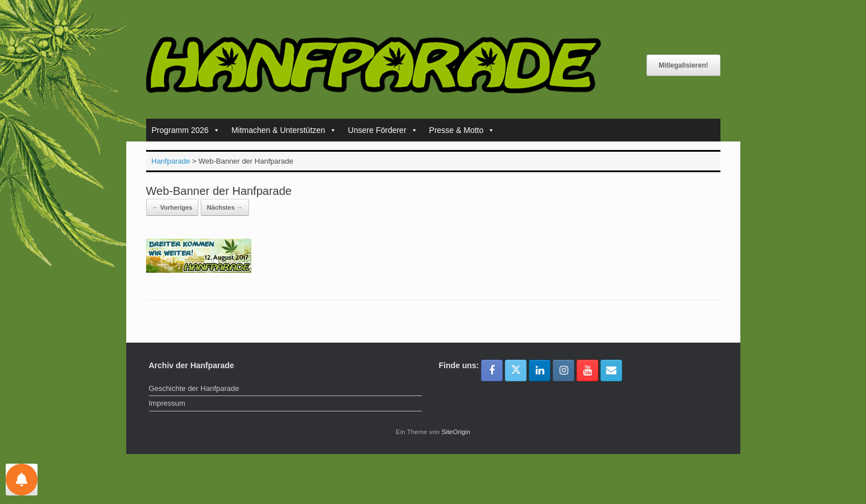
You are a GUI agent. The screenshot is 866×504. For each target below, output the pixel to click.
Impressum (167, 403)
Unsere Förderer (383, 130)
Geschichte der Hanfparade (194, 388)
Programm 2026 (186, 130)
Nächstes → (225, 207)
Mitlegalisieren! (683, 65)
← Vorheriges (173, 207)
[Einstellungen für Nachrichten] (22, 480)
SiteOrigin (456, 432)
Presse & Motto (462, 130)
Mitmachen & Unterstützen (284, 130)
